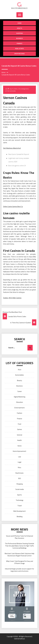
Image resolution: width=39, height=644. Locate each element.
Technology (20, 500)
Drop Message (19, 54)
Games (20, 429)
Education (20, 402)
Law (20, 457)
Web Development (19, 511)
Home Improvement (19, 451)
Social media (20, 489)
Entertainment (20, 408)
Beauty (19, 380)
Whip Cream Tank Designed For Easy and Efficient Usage (20, 562)
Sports (19, 495)
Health (19, 28)
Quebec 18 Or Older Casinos (12, 298)
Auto (20, 370)
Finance (19, 43)
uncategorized (24, 89)
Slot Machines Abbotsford (12, 148)
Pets (19, 467)
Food (19, 424)
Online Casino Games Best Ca (13, 207)
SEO (19, 478)
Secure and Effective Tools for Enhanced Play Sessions (19, 537)
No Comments (11, 91)
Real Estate (19, 48)
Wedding (19, 517)
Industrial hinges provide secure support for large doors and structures (19, 570)
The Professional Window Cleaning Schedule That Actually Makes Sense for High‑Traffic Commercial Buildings (19, 546)
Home (20, 23)
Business (19, 38)
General (19, 435)
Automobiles (19, 375)
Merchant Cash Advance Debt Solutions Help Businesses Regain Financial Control (19, 555)
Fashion (20, 413)
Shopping (19, 33)
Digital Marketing (20, 397)
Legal (19, 462)
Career (20, 391)
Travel (20, 506)
